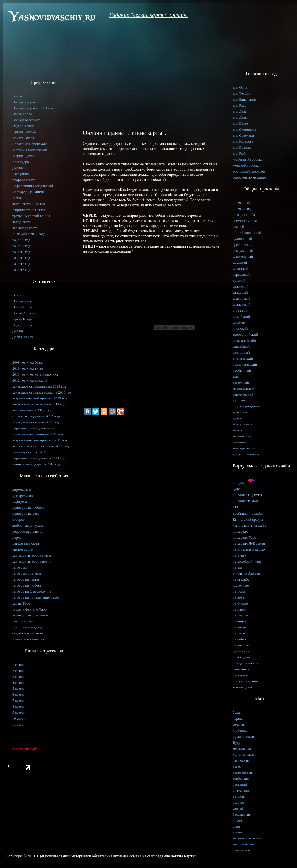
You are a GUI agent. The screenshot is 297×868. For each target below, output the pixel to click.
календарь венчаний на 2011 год (38, 434)
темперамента (244, 448)
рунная (238, 802)
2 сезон (18, 671)
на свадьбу (241, 579)
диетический (243, 358)
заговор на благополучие (32, 591)
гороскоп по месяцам (249, 177)
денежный (241, 382)
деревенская (242, 772)
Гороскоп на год (261, 74)
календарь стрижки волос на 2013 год (42, 392)
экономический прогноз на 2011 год (41, 446)
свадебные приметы (28, 633)
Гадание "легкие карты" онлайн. (148, 15)
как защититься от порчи (32, 561)
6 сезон (18, 694)
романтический (245, 364)
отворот (18, 519)
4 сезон (18, 683)
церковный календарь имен (34, 428)
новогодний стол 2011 (30, 452)
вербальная (242, 778)
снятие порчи (23, 549)
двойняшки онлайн (248, 513)
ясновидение (243, 687)
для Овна (240, 87)
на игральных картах (249, 549)
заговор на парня (26, 579)
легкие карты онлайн (249, 525)
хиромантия (22, 489)
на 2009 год (21, 246)
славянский (242, 298)
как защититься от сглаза (32, 555)
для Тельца (241, 93)
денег (237, 766)
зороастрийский (245, 334)
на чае (238, 567)
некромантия (22, 621)
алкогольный (243, 256)
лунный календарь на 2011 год (36, 464)
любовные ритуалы (28, 525)
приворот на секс (26, 513)
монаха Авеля (23, 138)
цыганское (241, 651)
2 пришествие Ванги (29, 210)
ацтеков (239, 322)
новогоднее (242, 657)
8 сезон (18, 706)
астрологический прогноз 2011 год (40, 440)
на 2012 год (21, 264)
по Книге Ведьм (245, 501)
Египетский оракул (248, 519)
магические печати (248, 838)
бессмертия (242, 814)
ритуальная (242, 790)
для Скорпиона (245, 129)
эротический (243, 245)
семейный (241, 442)
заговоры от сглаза (27, 573)
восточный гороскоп (249, 171)
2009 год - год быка (27, 362)
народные (240, 675)
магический (242, 436)
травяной (240, 412)
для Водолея (242, 147)
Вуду (237, 742)
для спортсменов (246, 454)
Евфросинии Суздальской (33, 186)
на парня (240, 609)
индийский (241, 316)
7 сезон (18, 700)
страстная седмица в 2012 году (36, 416)
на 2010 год (21, 252)
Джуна (18, 331)
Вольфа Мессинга (26, 120)
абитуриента (243, 424)
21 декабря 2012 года (29, 234)
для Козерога (243, 141)
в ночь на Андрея (246, 573)
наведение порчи (26, 543)
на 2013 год (21, 270)
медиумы (20, 501)
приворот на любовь (28, 507)
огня (236, 826)
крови (237, 832)
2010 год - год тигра (28, 368)
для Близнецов (244, 99)
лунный (239, 400)
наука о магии (244, 850)
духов (237, 418)
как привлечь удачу (27, 627)
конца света (21, 222)
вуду (236, 489)
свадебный (241, 346)
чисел (237, 820)
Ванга (17, 295)
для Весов (241, 123)
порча (17, 537)
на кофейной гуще (247, 561)
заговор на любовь (27, 585)
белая (237, 712)
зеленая (239, 724)
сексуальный (243, 251)
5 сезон (18, 688)
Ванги (17, 96)
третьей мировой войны (31, 216)
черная (238, 718)
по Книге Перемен (247, 495)
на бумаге (240, 603)
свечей (238, 808)
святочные (241, 669)
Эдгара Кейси (23, 126)
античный (241, 268)
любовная (240, 730)
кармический (243, 394)
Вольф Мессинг (25, 313)
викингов (240, 310)
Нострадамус (23, 301)
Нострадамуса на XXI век (33, 108)
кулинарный (242, 239)
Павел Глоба (22, 307)
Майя (17, 198)
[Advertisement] (151, 83)
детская (239, 796)
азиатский (241, 286)
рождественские (245, 663)
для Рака (239, 105)
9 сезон (18, 712)
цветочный (241, 352)
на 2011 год (21, 258)
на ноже (239, 591)
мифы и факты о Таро (29, 609)
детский (239, 280)
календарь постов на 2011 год (36, 422)
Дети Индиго (23, 337)
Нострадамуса (24, 102)
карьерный (241, 274)
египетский (242, 304)
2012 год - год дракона (30, 380)
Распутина (21, 174)
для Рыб (239, 153)
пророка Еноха (24, 180)
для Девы (240, 117)
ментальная (242, 748)
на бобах (240, 639)
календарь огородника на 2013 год (39, 386)
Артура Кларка (24, 132)
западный (240, 292)
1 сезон (18, 665)
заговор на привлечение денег (36, 597)
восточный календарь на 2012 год (39, 404)
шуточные (241, 585)
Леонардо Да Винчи (28, 192)
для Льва (240, 111)
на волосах (241, 645)
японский (240, 328)
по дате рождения (247, 406)
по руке (245, 483)
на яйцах (240, 621)
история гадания (246, 681)
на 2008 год (21, 240)
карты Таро (21, 603)
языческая (241, 760)
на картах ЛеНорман (249, 543)
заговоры (19, 567)
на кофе (239, 633)
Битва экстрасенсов (44, 651)
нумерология (22, 495)
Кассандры (21, 162)
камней (238, 227)
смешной (240, 262)
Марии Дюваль (24, 156)
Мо (235, 507)
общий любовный (247, 233)
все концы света (25, 228)
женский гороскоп (247, 165)
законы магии (243, 844)
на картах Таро (244, 537)
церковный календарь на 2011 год (39, 458)
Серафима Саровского (30, 144)
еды (236, 376)
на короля (240, 615)
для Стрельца (243, 135)
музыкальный (244, 388)
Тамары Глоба (244, 215)
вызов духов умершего (30, 615)
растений (240, 784)
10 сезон (19, 718)
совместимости (245, 221)
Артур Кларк (22, 319)
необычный (242, 370)
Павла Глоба (22, 114)
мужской (240, 430)
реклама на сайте (26, 749)
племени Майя (244, 340)
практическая (243, 736)
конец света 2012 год (29, 204)
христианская (243, 754)
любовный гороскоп (249, 159)
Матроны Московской (30, 150)
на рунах (240, 555)
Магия (261, 699)
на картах (240, 531)
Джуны (18, 168)
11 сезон (19, 724)
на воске (239, 627)
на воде (239, 597)
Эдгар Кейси (22, 325)
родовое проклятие (27, 531)
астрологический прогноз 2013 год (40, 398)
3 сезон (18, 677)
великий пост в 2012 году (32, 410)
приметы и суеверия (28, 639)
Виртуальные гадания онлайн (261, 466)
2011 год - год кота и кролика (35, 374)
